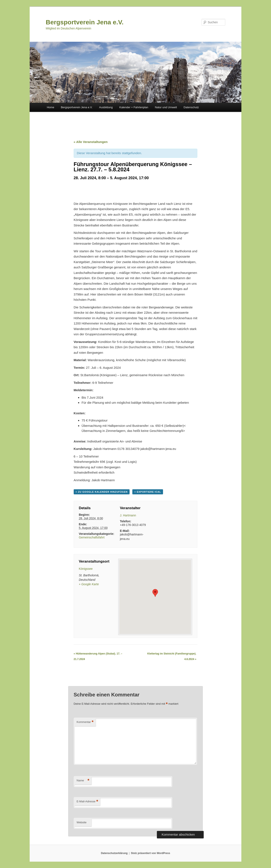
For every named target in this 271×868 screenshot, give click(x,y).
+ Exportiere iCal (148, 492)
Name (83, 781)
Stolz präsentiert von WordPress (150, 853)
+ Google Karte (89, 584)
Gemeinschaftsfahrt (92, 537)
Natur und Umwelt (166, 107)
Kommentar (85, 722)
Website (82, 822)
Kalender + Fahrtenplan (134, 107)
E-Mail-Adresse (87, 802)
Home (50, 107)
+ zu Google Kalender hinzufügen (102, 492)
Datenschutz (191, 107)
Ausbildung (106, 107)
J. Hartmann (128, 515)
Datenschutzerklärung (114, 853)
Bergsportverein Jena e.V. (85, 22)
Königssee (86, 569)
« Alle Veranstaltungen (91, 142)
